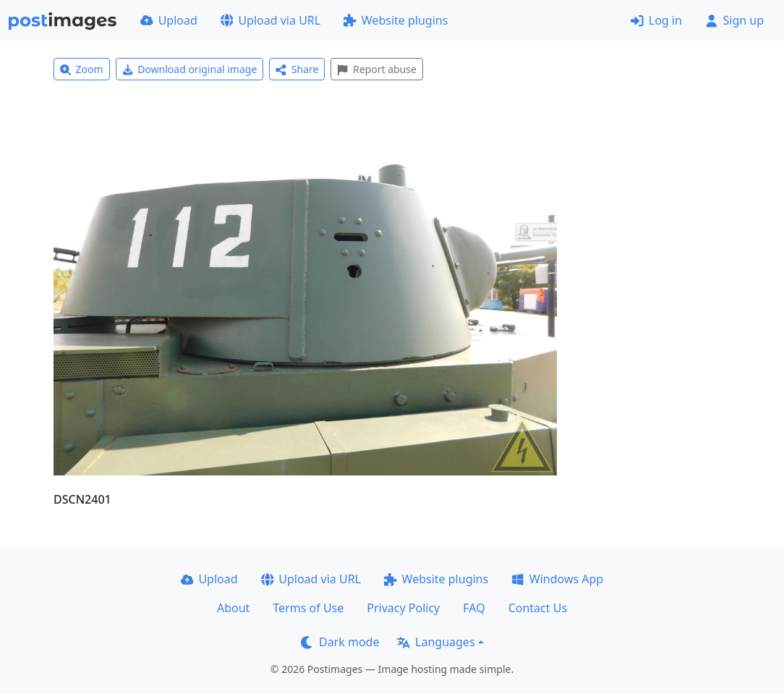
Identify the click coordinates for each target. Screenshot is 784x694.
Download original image (190, 69)
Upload (169, 20)
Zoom (82, 69)
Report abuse (376, 69)
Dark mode (340, 642)
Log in (656, 20)
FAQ (474, 608)
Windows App (557, 579)
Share (297, 69)
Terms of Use (308, 608)
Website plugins (396, 20)
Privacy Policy (403, 608)
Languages (436, 642)
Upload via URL (270, 20)
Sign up (734, 20)
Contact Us (538, 608)
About (233, 608)
